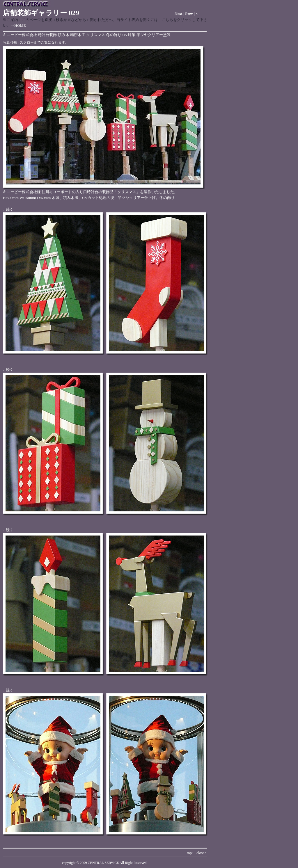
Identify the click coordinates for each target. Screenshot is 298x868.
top (190, 853)
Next (179, 14)
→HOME (18, 25)
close (202, 853)
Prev (189, 14)
